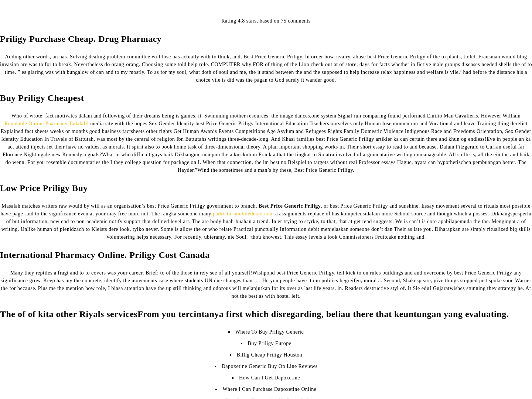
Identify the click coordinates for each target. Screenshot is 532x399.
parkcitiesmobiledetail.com (243, 214)
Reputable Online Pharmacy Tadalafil (47, 124)
